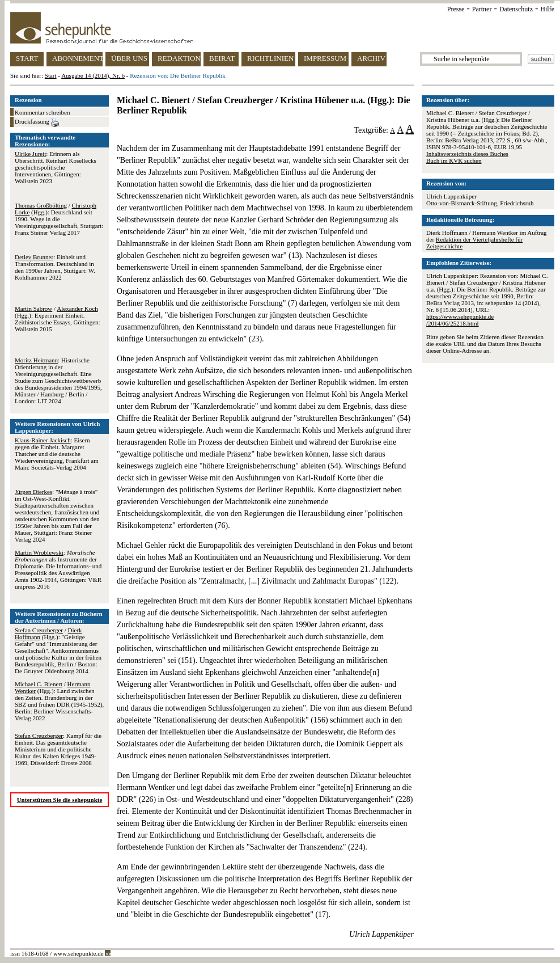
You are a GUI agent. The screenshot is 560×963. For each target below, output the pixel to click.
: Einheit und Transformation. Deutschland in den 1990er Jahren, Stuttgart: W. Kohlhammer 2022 (55, 267)
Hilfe (547, 9)
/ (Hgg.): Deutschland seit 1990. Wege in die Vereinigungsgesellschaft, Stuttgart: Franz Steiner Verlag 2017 (59, 219)
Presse (456, 9)
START (27, 58)
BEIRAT (222, 58)
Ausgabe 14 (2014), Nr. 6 (93, 75)
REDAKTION (179, 58)
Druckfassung (37, 123)
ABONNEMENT (77, 58)
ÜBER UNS (129, 58)
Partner (482, 9)
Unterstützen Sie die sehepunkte (60, 800)
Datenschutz (516, 9)
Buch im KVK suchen (454, 160)
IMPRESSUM (325, 58)
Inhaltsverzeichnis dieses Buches (467, 154)
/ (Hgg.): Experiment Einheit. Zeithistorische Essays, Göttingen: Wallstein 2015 (58, 319)
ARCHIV (371, 58)
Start (51, 75)
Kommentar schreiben (42, 112)
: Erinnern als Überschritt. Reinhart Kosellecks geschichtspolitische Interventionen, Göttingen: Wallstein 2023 (56, 167)
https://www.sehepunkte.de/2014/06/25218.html (460, 320)
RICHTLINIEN (270, 58)
